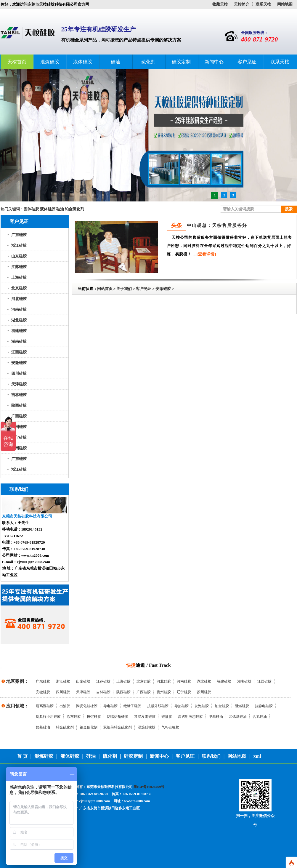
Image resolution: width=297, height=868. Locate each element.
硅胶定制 (181, 62)
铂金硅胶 (222, 706)
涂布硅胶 (74, 717)
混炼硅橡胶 (147, 727)
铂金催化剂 (89, 727)
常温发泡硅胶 (145, 717)
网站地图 (285, 4)
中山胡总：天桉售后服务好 (217, 225)
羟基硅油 (43, 727)
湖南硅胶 (19, 341)
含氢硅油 (260, 717)
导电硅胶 (110, 706)
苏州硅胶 (19, 448)
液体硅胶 (83, 62)
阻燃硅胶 (242, 706)
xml (257, 756)
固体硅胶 (31, 209)
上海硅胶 (19, 277)
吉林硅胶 (19, 395)
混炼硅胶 (50, 62)
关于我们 (124, 289)
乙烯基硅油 (238, 717)
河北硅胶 (19, 299)
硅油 (115, 62)
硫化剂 (148, 62)
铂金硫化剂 (74, 209)
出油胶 (65, 706)
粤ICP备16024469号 (149, 787)
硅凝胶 (167, 717)
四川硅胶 (19, 373)
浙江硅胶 (19, 245)
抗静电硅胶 (264, 706)
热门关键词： (12, 209)
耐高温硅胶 (45, 706)
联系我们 (211, 756)
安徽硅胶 (19, 363)
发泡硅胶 (202, 706)
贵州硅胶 (19, 427)
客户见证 (247, 62)
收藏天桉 (220, 4)
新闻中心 (214, 62)
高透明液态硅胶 (190, 717)
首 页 (22, 756)
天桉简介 (242, 4)
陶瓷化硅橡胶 (87, 706)
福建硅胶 (19, 331)
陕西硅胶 (19, 405)
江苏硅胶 (19, 267)
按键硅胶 (94, 717)
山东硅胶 (19, 256)
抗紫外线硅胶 (158, 706)
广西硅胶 (19, 416)
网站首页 (105, 289)
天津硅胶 (19, 384)
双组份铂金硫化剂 (118, 727)
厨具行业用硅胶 (48, 717)
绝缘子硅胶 (132, 706)
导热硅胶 (182, 706)
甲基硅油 (216, 717)
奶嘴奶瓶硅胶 (118, 717)
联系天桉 (263, 4)
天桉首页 (17, 62)
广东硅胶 (19, 235)
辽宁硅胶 (19, 437)
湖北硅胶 (19, 320)
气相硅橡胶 (170, 727)
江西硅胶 (19, 352)
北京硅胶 (19, 288)
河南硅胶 (19, 309)
